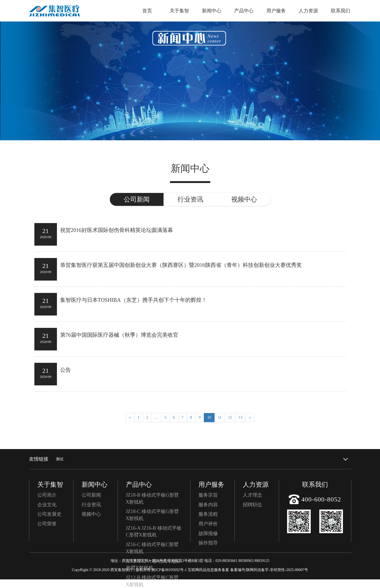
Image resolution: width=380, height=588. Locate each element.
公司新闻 (91, 495)
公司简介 (47, 495)
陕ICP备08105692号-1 (169, 570)
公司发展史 (49, 514)
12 (230, 417)
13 (240, 417)
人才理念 (252, 495)
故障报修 (208, 533)
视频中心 (91, 514)
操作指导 (208, 543)
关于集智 (179, 11)
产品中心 (244, 11)
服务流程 (208, 514)
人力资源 (308, 11)
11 (220, 417)
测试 (60, 459)
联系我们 (341, 11)
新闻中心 (212, 11)
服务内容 (208, 505)
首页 (147, 11)
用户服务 (276, 11)
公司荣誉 (47, 524)
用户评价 (208, 524)
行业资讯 (91, 505)
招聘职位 (252, 505)
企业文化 (47, 505)
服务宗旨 (208, 495)
